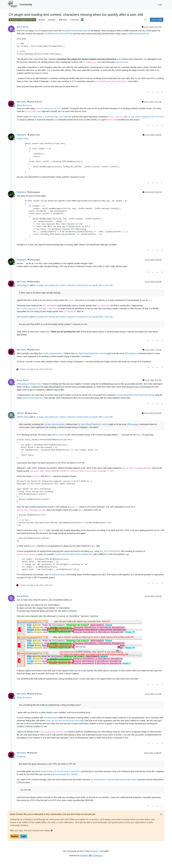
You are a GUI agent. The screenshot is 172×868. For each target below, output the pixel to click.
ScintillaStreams (51, 718)
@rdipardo (32, 753)
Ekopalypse (21, 135)
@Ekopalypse (34, 192)
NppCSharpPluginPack (33, 398)
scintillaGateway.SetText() (138, 34)
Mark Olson (21, 102)
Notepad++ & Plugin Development (22, 20)
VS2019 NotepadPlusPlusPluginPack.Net (134, 395)
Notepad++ (95, 851)
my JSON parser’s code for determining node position (114, 780)
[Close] (161, 814)
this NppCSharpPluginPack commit (90, 353)
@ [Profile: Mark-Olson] (23, 139)
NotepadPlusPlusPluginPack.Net (76, 31)
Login (24, 836)
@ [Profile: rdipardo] (21, 757)
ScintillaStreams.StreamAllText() (58, 34)
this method (60, 435)
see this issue (122, 62)
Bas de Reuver (23, 27)
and (37, 308)
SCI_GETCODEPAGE (109, 551)
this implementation (57, 575)
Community (26, 4)
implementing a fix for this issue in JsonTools (60, 771)
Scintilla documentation (52, 353)
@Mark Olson (34, 135)
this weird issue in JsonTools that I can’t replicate (50, 117)
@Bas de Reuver (35, 102)
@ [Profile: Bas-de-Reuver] (24, 105)
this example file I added (66, 774)
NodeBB (84, 856)
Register (15, 836)
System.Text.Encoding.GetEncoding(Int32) (74, 554)
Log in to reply (157, 20)
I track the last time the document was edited (65, 721)
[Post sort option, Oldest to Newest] (145, 20)
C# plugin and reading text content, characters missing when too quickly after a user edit (74, 285)
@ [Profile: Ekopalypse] (23, 285)
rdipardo (20, 413)
